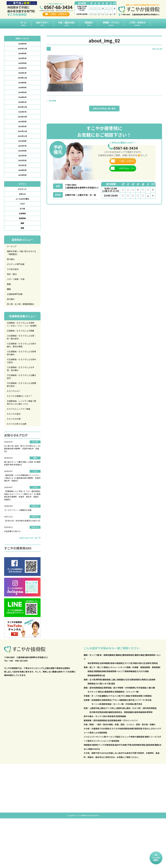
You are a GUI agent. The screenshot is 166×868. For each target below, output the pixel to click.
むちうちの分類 (15, 455)
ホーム (23, 24)
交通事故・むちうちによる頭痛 (21, 358)
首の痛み (12, 317)
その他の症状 (14, 285)
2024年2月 (22, 101)
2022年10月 (22, 122)
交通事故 (22, 226)
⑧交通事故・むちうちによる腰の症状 (21, 410)
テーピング (13, 260)
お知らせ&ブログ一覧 (28, 580)
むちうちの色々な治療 (18, 461)
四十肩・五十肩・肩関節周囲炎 (21, 324)
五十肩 (22, 220)
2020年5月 (22, 180)
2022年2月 (22, 133)
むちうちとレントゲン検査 (20, 445)
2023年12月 (22, 112)
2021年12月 (22, 138)
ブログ (22, 215)
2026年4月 (22, 44)
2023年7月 (22, 117)
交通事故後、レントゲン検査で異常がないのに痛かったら (21, 438)
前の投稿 (53, 101)
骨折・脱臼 (13, 290)
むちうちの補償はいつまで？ (21, 431)
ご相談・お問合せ (58, 14)
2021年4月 (22, 159)
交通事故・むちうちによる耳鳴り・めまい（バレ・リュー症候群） (21, 348)
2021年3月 (22, 164)
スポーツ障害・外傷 (17, 295)
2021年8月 (22, 148)
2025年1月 (22, 75)
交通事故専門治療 (16, 311)
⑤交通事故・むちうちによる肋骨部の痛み (21, 384)
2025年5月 (22, 60)
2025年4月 (22, 65)
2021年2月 (22, 169)
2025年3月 (22, 70)
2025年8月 (22, 54)
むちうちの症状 (15, 450)
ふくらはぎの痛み (22, 210)
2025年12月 (22, 49)
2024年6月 (22, 86)
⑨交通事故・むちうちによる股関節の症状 (21, 418)
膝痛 (22, 241)
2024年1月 (22, 107)
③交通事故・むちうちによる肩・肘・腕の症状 (21, 367)
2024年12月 (22, 81)
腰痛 (22, 236)
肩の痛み (12, 274)
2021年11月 (22, 143)
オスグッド (22, 200)
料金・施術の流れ (67, 24)
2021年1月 (22, 175)
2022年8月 (22, 128)
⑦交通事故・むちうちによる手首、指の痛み (21, 401)
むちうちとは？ (15, 425)
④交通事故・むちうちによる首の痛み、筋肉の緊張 (21, 375)
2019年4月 (22, 185)
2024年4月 (22, 91)
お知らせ (22, 205)
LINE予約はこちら (127, 175)
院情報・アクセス (111, 24)
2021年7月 (22, 154)
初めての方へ (42, 24)
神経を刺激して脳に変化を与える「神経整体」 (21, 267)
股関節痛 (22, 231)
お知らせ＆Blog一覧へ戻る (104, 109)
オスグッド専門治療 (17, 279)
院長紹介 (89, 24)
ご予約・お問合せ (137, 24)
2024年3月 (22, 96)
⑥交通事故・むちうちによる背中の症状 (21, 392)
